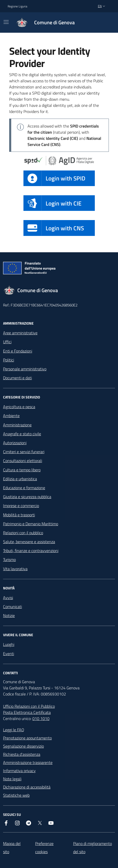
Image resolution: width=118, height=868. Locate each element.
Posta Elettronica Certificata (27, 712)
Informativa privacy (19, 771)
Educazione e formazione (24, 488)
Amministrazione (17, 425)
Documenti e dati (17, 378)
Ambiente (11, 416)
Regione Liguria (17, 6)
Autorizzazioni (15, 443)
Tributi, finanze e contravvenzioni (31, 551)
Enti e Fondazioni (18, 351)
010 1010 (41, 718)
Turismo (9, 559)
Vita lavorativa (15, 569)
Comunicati (12, 607)
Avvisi (8, 598)
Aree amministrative (20, 333)
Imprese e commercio (21, 506)
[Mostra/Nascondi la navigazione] (6, 22)
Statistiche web (16, 795)
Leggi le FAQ (14, 730)
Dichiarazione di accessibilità (27, 787)
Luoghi (9, 644)
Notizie (9, 615)
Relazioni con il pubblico (23, 533)
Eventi (9, 654)
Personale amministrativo (25, 369)
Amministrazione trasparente (28, 762)
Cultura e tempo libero (22, 470)
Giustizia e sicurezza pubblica (27, 497)
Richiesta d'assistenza (22, 754)
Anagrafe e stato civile (22, 434)
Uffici (7, 342)
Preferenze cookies (44, 848)
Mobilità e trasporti (19, 515)
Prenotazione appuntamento (27, 738)
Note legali (12, 779)
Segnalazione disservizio (23, 746)
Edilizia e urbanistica (20, 479)
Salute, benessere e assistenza (29, 542)
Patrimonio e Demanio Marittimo (31, 524)
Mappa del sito (12, 848)
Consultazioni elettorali (23, 461)
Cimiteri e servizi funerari (24, 452)
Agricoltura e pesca (19, 407)
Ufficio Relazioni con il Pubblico (29, 706)
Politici (9, 360)
